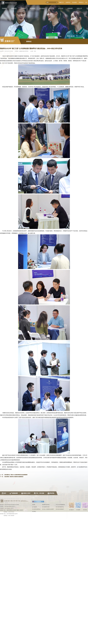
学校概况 (5, 8)
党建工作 (61, 2)
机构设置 (14, 8)
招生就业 (42, 8)
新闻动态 (29, 43)
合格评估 (68, 2)
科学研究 (33, 8)
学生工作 (51, 8)
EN (86, 2)
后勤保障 (70, 8)
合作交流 (61, 8)
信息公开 (79, 8)
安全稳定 (75, 2)
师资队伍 (81, 2)
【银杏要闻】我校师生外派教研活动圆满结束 (14, 478)
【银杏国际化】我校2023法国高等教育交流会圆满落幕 (16, 476)
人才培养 (23, 8)
